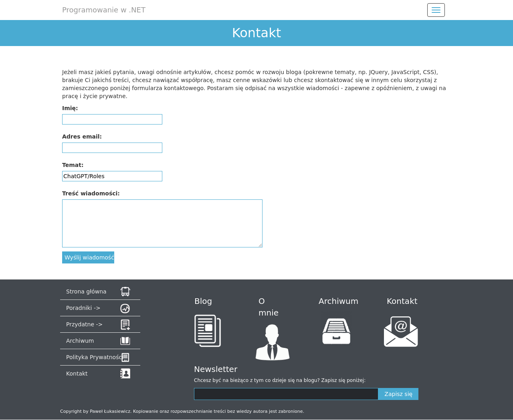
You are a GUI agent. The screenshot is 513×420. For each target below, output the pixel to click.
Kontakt (77, 374)
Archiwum (80, 341)
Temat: (73, 165)
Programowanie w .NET (104, 10)
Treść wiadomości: (91, 193)
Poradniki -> (83, 308)
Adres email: (82, 137)
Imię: (70, 108)
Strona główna (86, 291)
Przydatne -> (84, 324)
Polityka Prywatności (95, 357)
